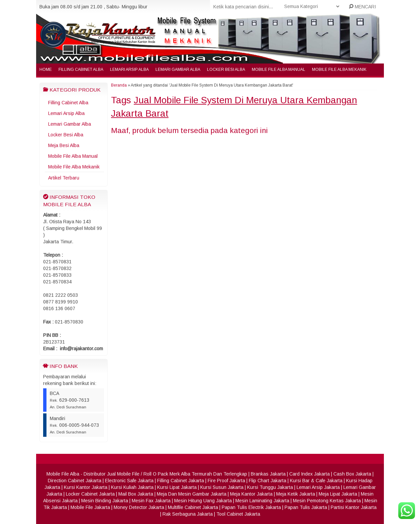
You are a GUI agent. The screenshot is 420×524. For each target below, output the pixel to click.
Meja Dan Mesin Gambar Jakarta (192, 494)
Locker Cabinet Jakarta (90, 494)
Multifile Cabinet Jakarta (193, 507)
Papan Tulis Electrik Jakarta (251, 507)
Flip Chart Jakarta (268, 481)
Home (46, 70)
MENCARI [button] (362, 7)
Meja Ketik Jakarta (296, 494)
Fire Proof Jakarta (226, 481)
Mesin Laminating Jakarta (262, 501)
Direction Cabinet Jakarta (75, 481)
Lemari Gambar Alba (178, 70)
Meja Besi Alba (64, 145)
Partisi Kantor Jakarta (354, 507)
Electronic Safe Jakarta (129, 481)
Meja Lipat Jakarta (338, 494)
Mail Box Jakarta (136, 494)
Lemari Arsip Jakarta (318, 487)
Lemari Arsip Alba (129, 70)
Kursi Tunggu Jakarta (270, 487)
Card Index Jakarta (309, 474)
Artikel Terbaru (64, 178)
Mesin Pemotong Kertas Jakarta (327, 501)
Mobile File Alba (63, 474)
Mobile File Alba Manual (279, 70)
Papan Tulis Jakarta (306, 507)
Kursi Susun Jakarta (222, 487)
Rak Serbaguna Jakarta (188, 514)
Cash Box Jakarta (352, 474)
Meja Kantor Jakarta (251, 494)
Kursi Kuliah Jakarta (132, 487)
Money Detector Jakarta (139, 507)
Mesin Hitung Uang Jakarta (203, 501)
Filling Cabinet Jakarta (181, 481)
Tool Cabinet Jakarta (238, 514)
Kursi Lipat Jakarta (177, 487)
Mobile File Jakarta (90, 507)
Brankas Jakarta (268, 474)
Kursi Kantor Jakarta (86, 487)
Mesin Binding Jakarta (105, 501)
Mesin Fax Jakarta (151, 501)
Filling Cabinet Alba (81, 70)
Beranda (119, 85)
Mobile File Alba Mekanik (339, 70)
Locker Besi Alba (226, 70)
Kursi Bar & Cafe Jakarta (316, 481)
